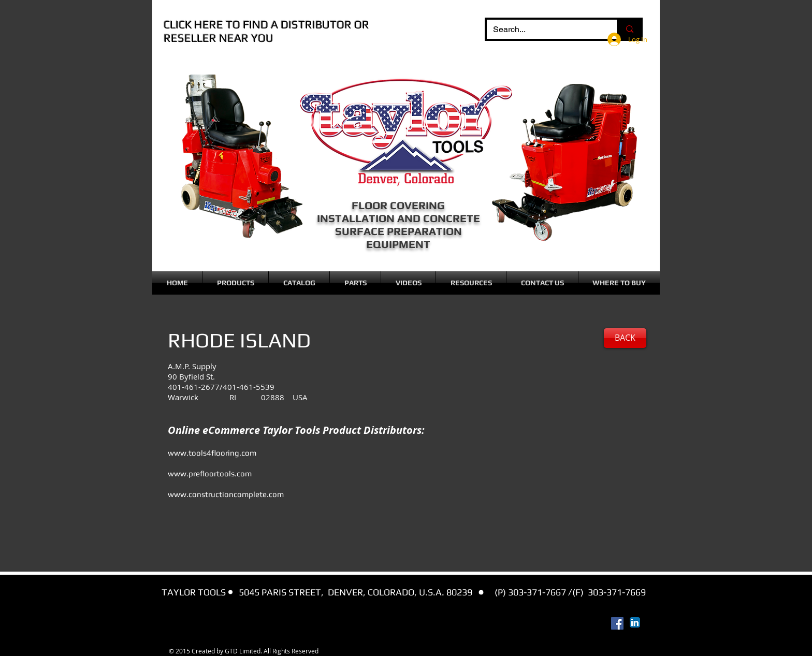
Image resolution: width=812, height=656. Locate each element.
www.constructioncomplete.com (226, 494)
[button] (235, 283)
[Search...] (544, 30)
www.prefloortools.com (210, 473)
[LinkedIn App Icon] (635, 622)
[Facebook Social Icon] (617, 623)
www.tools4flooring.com (212, 453)
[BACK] (625, 338)
